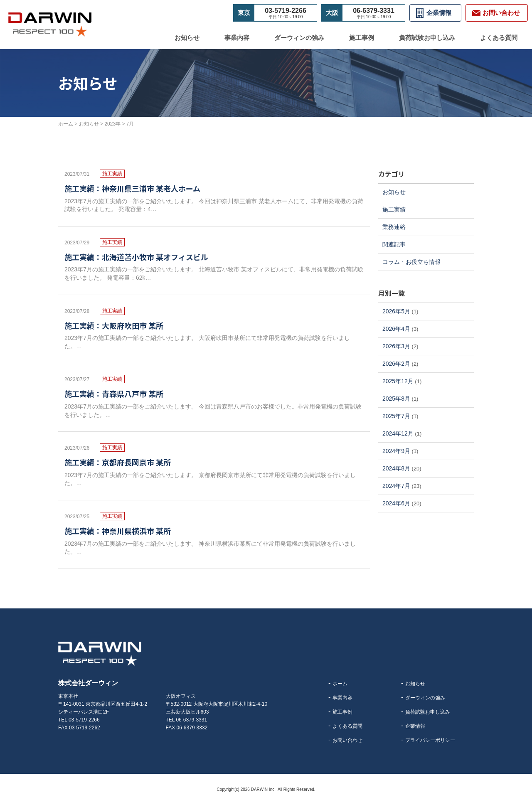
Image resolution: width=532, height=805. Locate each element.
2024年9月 (396, 451)
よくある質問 (499, 38)
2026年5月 (396, 311)
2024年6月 (396, 503)
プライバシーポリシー (430, 740)
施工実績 (394, 209)
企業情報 (439, 13)
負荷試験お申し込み (427, 38)
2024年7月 (396, 486)
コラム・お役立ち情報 (411, 262)
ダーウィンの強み (299, 38)
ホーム (340, 684)
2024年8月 (396, 468)
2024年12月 (398, 433)
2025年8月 (396, 399)
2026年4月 (396, 329)
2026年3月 (396, 346)
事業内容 (237, 38)
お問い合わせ (347, 740)
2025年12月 (398, 381)
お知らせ (187, 38)
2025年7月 (396, 416)
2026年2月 (396, 364)
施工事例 (362, 38)
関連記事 (394, 244)
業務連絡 (394, 227)
